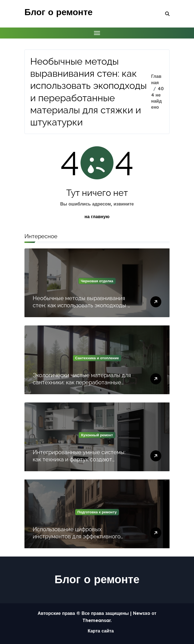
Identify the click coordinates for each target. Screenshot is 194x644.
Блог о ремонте (59, 12)
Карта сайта (101, 631)
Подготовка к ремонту (97, 512)
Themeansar (96, 620)
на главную (97, 217)
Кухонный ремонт (97, 435)
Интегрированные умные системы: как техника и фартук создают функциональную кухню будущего (79, 459)
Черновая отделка (97, 281)
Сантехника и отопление (97, 358)
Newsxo (142, 613)
